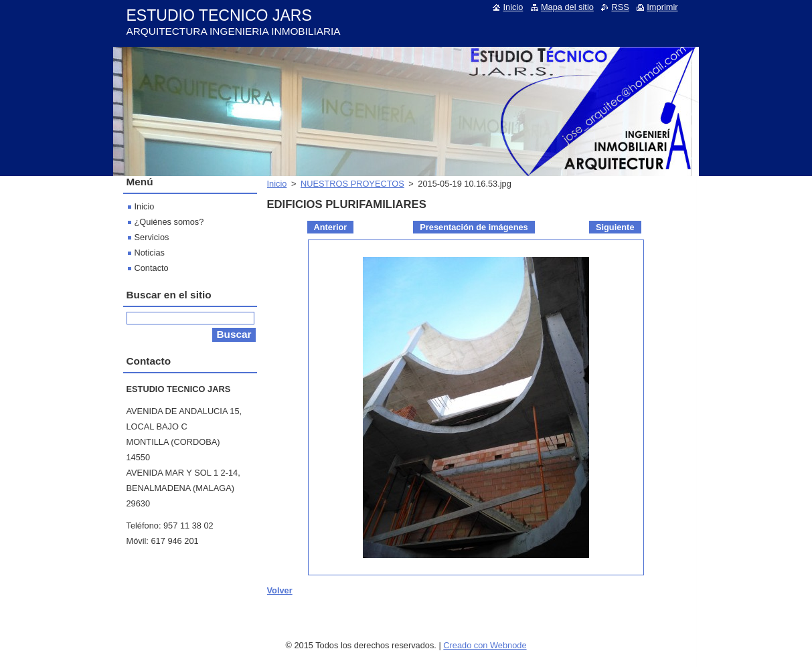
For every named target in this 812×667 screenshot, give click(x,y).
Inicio (277, 184)
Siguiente (615, 227)
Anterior (331, 227)
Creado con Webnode (485, 645)
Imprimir (662, 7)
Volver (280, 590)
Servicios (152, 237)
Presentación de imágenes (474, 227)
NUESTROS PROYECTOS (352, 184)
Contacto (152, 268)
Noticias (150, 253)
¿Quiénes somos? (169, 222)
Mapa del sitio (567, 7)
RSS (620, 7)
